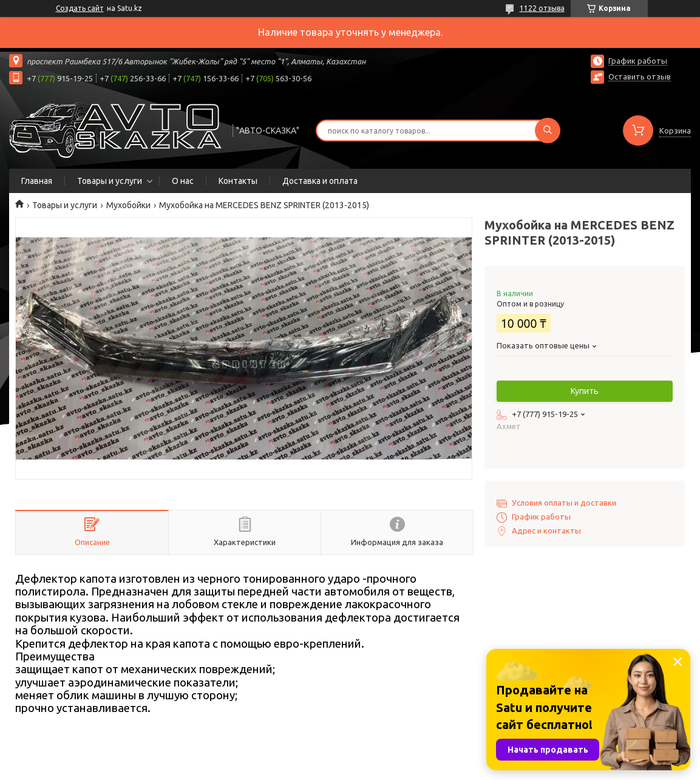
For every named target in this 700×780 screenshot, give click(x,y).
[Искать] (548, 131)
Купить (585, 391)
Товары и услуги (110, 181)
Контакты (238, 181)
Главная (37, 181)
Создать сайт (80, 8)
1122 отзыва (542, 8)
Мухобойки (128, 205)
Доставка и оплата (320, 181)
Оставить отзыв (640, 76)
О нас (183, 181)
